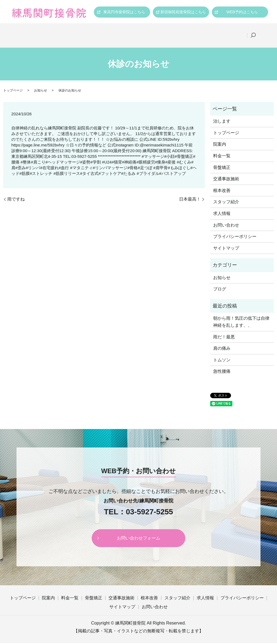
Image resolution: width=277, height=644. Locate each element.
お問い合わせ (226, 226)
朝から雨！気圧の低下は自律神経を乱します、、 (241, 323)
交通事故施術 (146, 31)
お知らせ (41, 91)
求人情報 (242, 31)
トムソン (222, 361)
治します (222, 122)
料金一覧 (86, 31)
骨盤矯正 (114, 31)
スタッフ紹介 (210, 31)
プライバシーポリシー (235, 238)
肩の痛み (222, 349)
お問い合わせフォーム (138, 539)
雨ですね (16, 200)
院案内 (60, 31)
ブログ (220, 290)
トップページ (29, 31)
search (18, 40)
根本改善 (178, 31)
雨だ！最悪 (224, 338)
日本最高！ (190, 200)
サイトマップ (226, 249)
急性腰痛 (222, 372)
